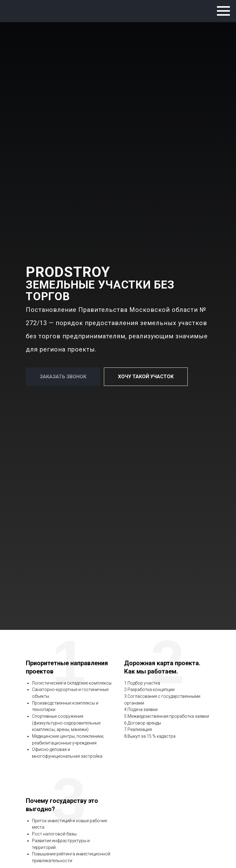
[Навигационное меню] (223, 11)
